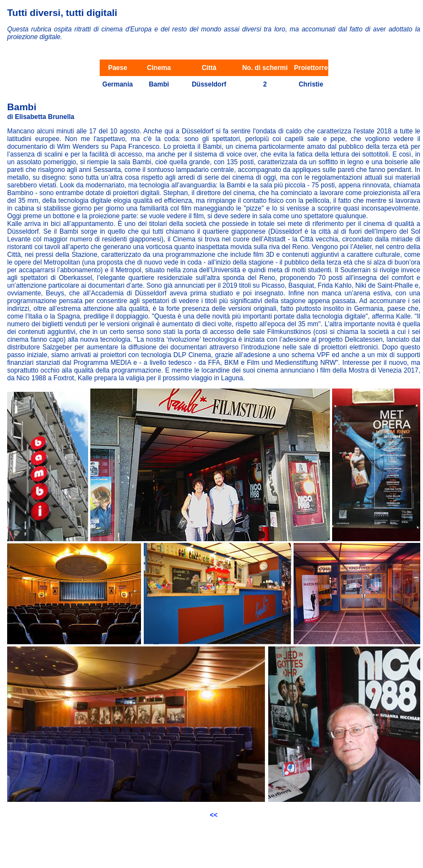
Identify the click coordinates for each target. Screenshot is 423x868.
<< (214, 815)
